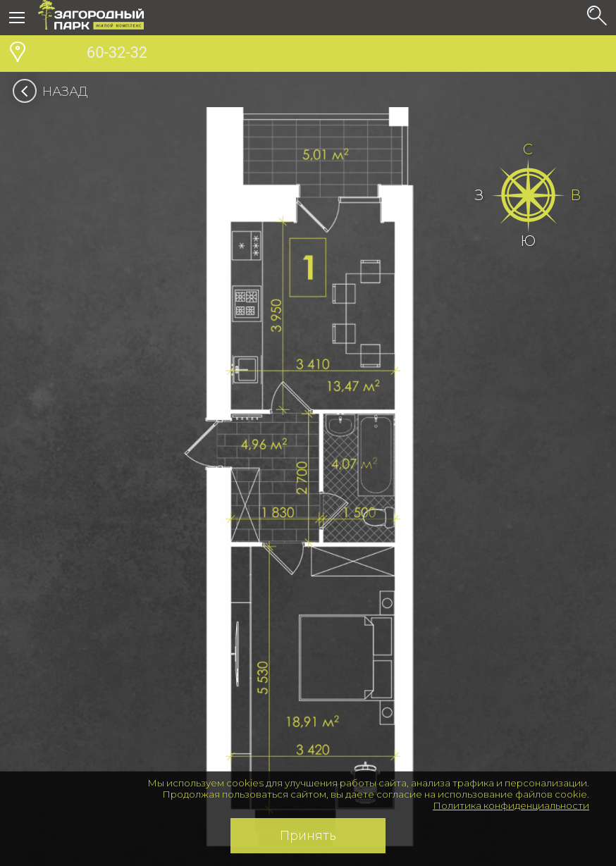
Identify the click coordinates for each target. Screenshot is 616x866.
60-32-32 (93, 54)
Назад (55, 92)
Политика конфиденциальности (511, 805)
